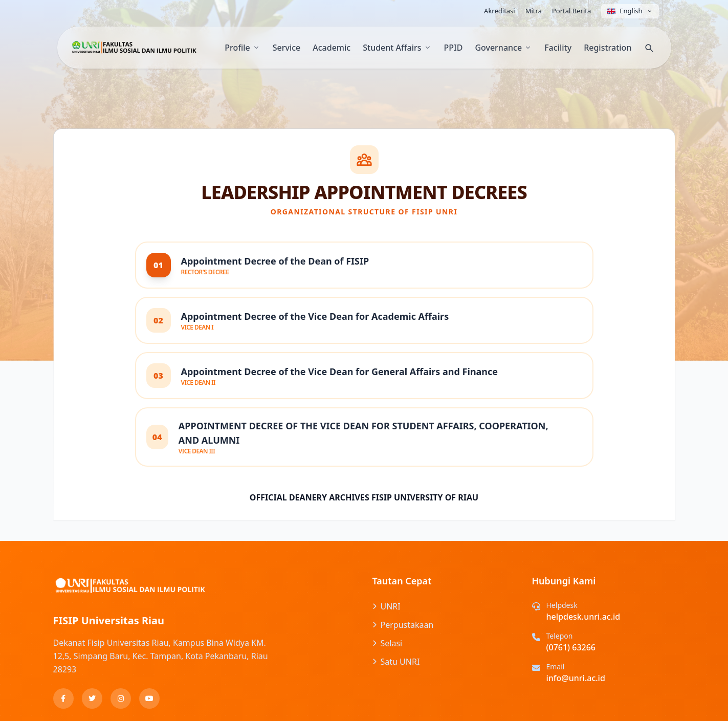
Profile (242, 48)
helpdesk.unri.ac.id (583, 617)
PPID (454, 48)
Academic (332, 48)
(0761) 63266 (571, 647)
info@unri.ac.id (576, 678)
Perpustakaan (403, 625)
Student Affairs (397, 48)
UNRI (387, 606)
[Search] (649, 48)
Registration (608, 48)
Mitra (534, 11)
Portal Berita (571, 11)
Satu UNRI (396, 662)
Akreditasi (500, 11)
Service (287, 48)
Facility (558, 48)
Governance (503, 48)
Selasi (388, 643)
